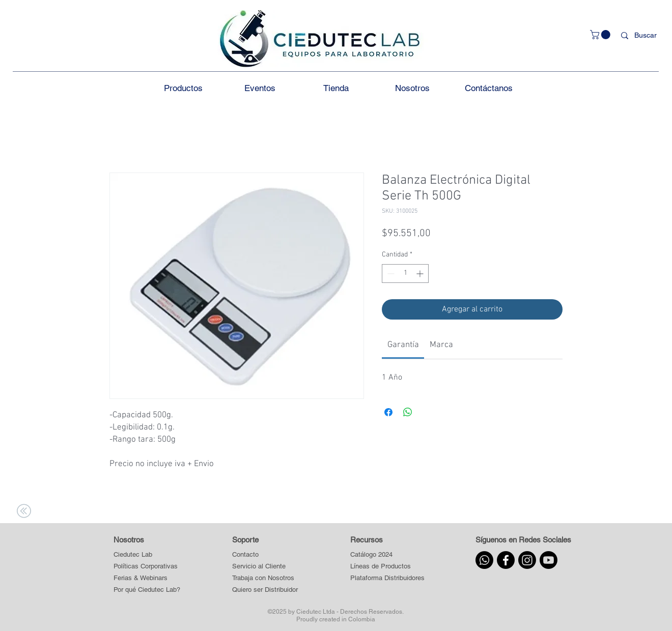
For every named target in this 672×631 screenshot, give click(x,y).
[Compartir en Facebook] (388, 412)
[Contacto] (265, 555)
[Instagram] (527, 560)
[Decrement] (390, 274)
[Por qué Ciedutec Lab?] (147, 590)
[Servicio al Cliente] (265, 567)
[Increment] (421, 274)
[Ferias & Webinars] (141, 578)
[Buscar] (648, 36)
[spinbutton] (405, 274)
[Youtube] (549, 560)
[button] (601, 35)
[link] (403, 345)
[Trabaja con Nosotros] (265, 578)
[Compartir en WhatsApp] (408, 412)
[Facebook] (506, 560)
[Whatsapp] (484, 560)
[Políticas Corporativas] (146, 567)
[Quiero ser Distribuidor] (265, 590)
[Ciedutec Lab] (133, 555)
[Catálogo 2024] (387, 555)
